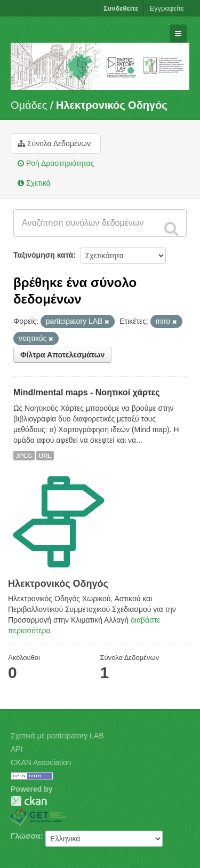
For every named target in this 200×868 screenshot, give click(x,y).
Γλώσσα (26, 836)
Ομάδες (29, 105)
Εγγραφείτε (167, 8)
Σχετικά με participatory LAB (57, 736)
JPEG (24, 456)
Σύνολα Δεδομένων (54, 144)
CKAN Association (41, 762)
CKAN (29, 801)
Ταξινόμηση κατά (43, 255)
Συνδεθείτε (121, 8)
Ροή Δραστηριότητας (56, 163)
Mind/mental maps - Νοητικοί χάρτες (87, 392)
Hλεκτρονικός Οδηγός (112, 105)
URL (45, 456)
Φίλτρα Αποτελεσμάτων (62, 355)
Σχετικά (34, 183)
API (17, 749)
